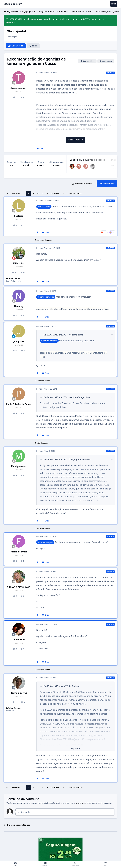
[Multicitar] (38, 232)
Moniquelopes (19, 466)
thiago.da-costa (19, 88)
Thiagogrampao (77, 459)
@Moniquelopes (45, 542)
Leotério (19, 216)
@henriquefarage (46, 297)
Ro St (71, 686)
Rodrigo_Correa (19, 693)
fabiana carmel (19, 552)
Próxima (55, 193)
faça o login (81, 803)
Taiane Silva (19, 640)
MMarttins (19, 263)
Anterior (16, 193)
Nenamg (19, 306)
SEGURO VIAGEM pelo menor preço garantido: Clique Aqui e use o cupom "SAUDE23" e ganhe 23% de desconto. (55, 21)
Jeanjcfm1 (19, 341)
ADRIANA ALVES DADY (19, 587)
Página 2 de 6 (76, 193)
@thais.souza (44, 206)
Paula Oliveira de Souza (19, 404)
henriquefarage (77, 397)
